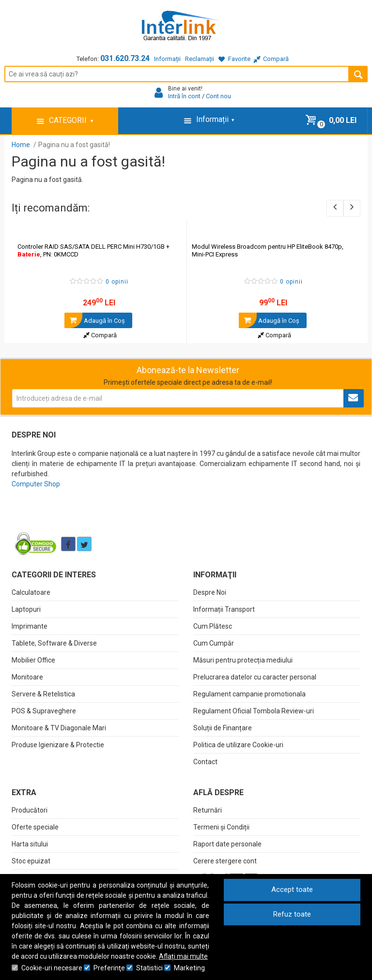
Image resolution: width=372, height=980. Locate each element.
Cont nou (218, 96)
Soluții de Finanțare (223, 728)
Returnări (208, 810)
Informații (167, 59)
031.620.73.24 (125, 58)
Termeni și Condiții (221, 827)
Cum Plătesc (213, 626)
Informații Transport (224, 609)
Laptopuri (26, 609)
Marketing (189, 968)
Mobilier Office (33, 660)
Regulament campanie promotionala (249, 694)
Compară (100, 335)
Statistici (149, 968)
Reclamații (200, 59)
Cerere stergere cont (225, 861)
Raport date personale (227, 844)
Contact (205, 762)
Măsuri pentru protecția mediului (243, 660)
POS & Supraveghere (44, 711)
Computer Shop (36, 484)
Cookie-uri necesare (52, 968)
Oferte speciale (35, 827)
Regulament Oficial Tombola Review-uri (254, 711)
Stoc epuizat (31, 861)
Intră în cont (184, 96)
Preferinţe (109, 968)
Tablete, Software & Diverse (54, 643)
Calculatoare (31, 592)
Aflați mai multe (183, 956)
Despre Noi (210, 592)
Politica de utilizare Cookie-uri (238, 745)
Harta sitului (30, 844)
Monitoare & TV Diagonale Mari (59, 728)
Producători (30, 810)
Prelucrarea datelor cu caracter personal (255, 677)
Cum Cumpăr (214, 643)
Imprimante (30, 626)
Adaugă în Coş (95, 320)
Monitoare (27, 677)
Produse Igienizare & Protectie (58, 745)
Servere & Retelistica (43, 694)
